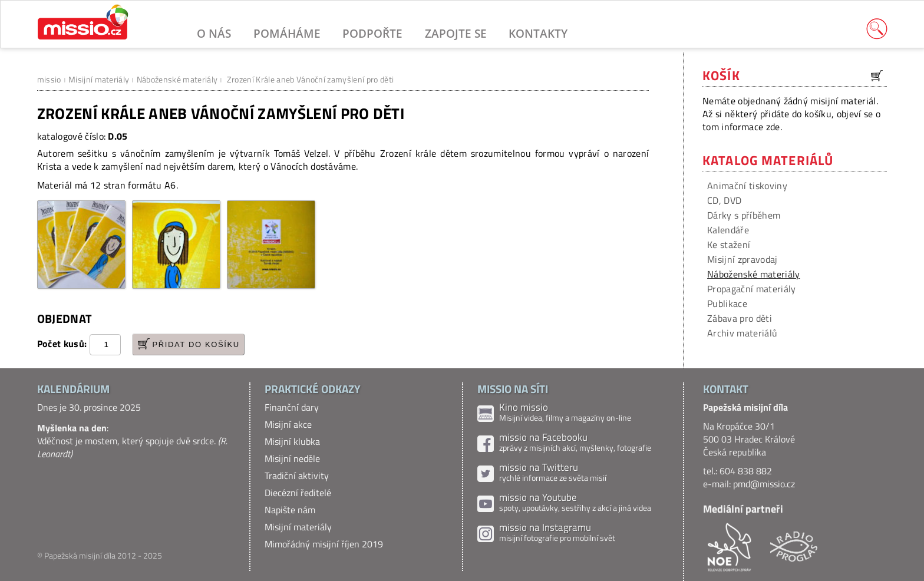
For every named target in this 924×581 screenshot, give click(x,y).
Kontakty (538, 33)
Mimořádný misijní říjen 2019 (324, 544)
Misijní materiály (99, 79)
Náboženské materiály (177, 79)
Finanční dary (292, 407)
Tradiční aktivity (297, 476)
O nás (214, 33)
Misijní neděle (292, 458)
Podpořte (372, 33)
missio (49, 79)
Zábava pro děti (740, 318)
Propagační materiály (751, 289)
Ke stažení (729, 245)
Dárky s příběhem (744, 215)
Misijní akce (288, 424)
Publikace (727, 303)
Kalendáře (728, 230)
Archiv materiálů (742, 333)
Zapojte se (456, 33)
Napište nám (290, 510)
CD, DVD (724, 200)
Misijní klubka (292, 441)
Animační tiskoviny (747, 186)
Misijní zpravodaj (742, 259)
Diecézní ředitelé (298, 493)
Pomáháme (287, 33)
